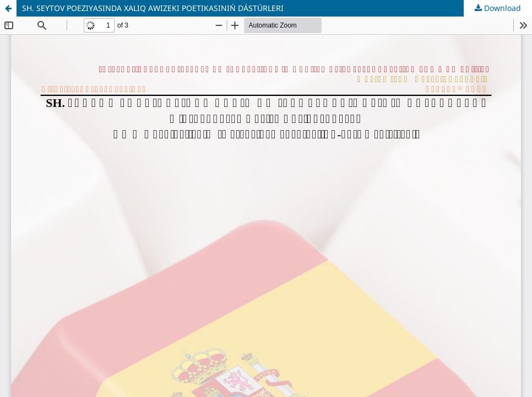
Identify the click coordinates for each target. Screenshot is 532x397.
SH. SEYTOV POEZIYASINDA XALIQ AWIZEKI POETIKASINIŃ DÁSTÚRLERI (153, 8)
